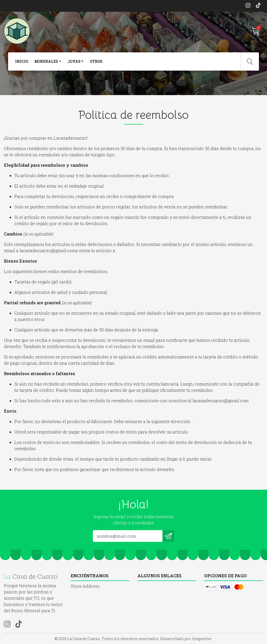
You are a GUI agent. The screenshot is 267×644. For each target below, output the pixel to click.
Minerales (46, 61)
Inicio (22, 61)
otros (96, 61)
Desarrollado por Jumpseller (186, 639)
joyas (74, 61)
